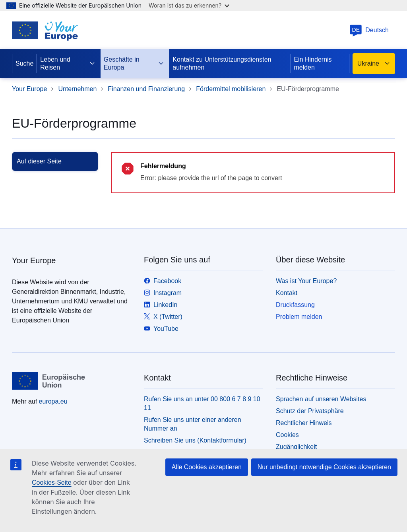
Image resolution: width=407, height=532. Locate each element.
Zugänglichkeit (296, 447)
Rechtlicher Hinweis (304, 423)
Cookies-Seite (52, 482)
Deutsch (369, 30)
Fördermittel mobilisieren (231, 89)
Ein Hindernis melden (313, 63)
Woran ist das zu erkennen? (189, 5)
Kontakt (287, 293)
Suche (24, 63)
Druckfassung (295, 305)
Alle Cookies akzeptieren (207, 467)
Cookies (287, 435)
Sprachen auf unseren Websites (321, 399)
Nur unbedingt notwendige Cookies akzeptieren (324, 467)
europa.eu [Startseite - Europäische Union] (53, 401)
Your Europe (29, 89)
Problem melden (299, 317)
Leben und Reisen (68, 63)
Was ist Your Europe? (306, 281)
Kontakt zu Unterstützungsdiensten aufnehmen (222, 63)
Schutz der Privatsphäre (310, 411)
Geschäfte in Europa (134, 63)
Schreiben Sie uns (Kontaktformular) (195, 440)
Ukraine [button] (374, 64)
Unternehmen (77, 89)
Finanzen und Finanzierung (146, 89)
